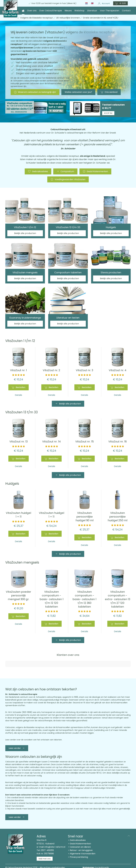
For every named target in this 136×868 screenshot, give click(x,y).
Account (104, 3)
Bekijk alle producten (68, 404)
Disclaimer (33, 861)
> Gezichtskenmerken (79, 835)
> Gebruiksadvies (77, 831)
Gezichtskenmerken (95, 171)
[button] (120, 3)
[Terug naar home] (10, 9)
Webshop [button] (79, 11)
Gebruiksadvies (38, 171)
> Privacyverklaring (78, 848)
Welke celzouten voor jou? (78, 92)
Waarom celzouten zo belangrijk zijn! (35, 92)
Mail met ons (45, 850)
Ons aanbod (109, 92)
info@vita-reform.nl (55, 838)
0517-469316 (47, 841)
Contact (126, 11)
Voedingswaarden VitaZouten (68, 179)
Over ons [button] (32, 11)
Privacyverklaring (48, 861)
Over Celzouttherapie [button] (51, 11)
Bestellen (19, 387)
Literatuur (92, 11)
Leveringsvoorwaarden (16, 861)
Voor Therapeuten (110, 11)
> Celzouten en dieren (79, 838)
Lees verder (17, 739)
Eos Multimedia (102, 858)
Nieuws (68, 11)
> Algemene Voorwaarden (82, 845)
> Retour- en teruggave (80, 841)
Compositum (65, 171)
